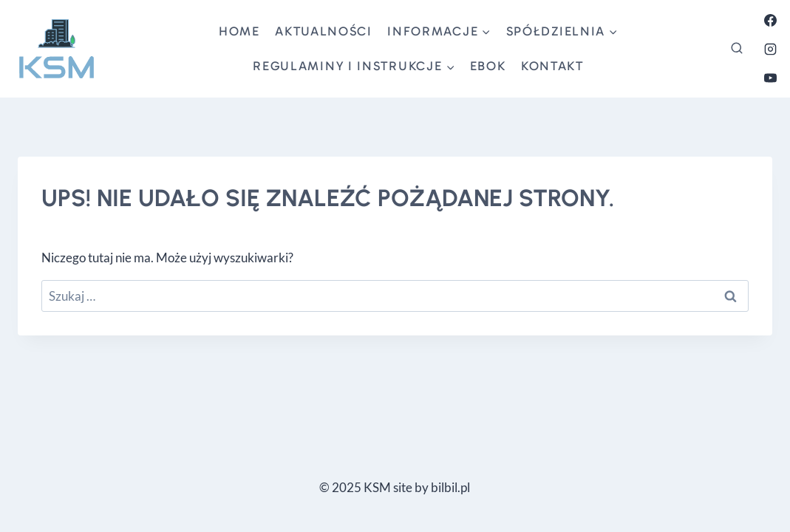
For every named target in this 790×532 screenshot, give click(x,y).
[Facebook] (770, 20)
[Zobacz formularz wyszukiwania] (737, 49)
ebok (488, 66)
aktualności (324, 31)
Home (239, 31)
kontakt (552, 66)
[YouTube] (770, 78)
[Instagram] (770, 49)
